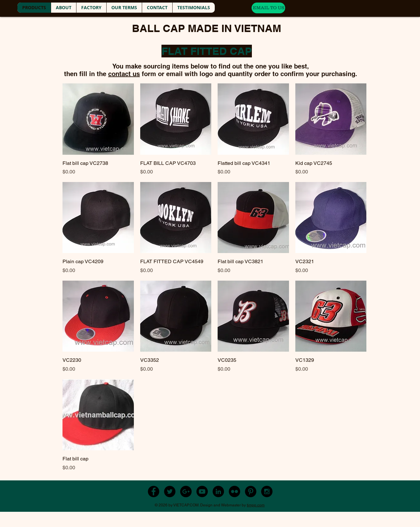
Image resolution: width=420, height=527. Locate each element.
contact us (124, 74)
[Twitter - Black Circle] (170, 491)
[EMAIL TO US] (268, 8)
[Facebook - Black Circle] (154, 491)
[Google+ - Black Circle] (186, 491)
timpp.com (256, 505)
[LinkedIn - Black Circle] (218, 491)
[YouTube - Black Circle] (202, 491)
